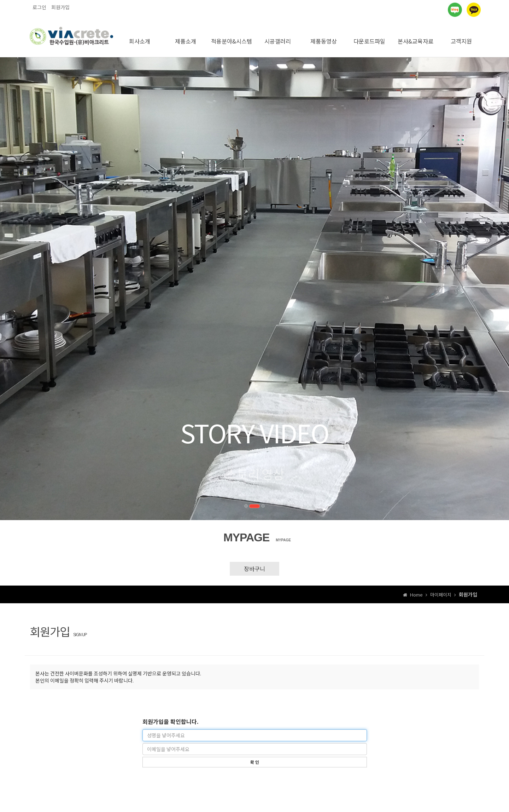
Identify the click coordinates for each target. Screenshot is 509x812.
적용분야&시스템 (232, 36)
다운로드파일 (369, 36)
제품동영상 (324, 36)
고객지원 (461, 36)
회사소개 (140, 36)
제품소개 (186, 36)
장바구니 (255, 564)
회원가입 (60, 7)
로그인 (39, 7)
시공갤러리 (278, 36)
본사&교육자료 (416, 36)
